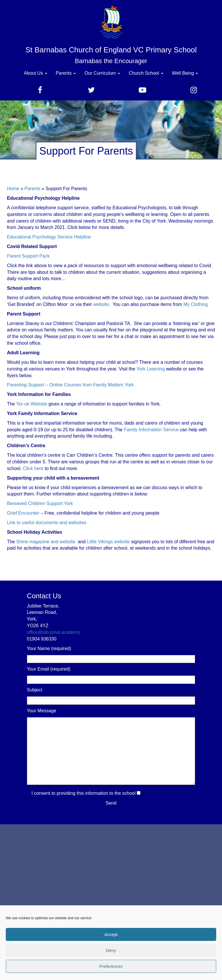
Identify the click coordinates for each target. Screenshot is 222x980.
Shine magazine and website (46, 542)
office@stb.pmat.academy (54, 632)
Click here (33, 468)
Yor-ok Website (32, 404)
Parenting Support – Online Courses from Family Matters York (70, 385)
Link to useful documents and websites (47, 523)
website (101, 304)
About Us (36, 73)
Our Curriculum (102, 73)
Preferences (111, 966)
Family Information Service (151, 430)
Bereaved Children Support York (40, 503)
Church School (146, 73)
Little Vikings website (108, 542)
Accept (111, 934)
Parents (66, 73)
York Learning (150, 369)
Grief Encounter (23, 513)
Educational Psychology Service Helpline (49, 237)
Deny (111, 950)
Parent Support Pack (28, 256)
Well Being (185, 73)
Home (13, 189)
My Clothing (195, 304)
